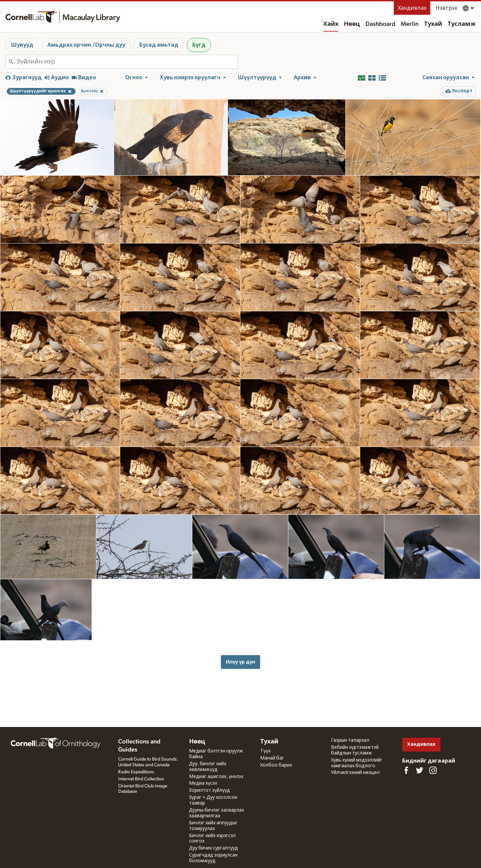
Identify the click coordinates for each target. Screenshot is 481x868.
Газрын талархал (350, 740)
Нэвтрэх (446, 8)
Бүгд (199, 45)
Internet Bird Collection (141, 779)
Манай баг (272, 758)
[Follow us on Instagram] (433, 770)
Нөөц (352, 24)
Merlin (410, 24)
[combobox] (127, 62)
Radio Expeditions (136, 772)
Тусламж (462, 24)
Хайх (331, 24)
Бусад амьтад (159, 45)
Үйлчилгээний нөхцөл (355, 773)
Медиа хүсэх (203, 783)
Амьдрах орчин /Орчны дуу (86, 45)
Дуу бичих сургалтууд (213, 848)
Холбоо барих (276, 765)
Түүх (265, 751)
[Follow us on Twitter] (420, 770)
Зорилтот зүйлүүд (209, 790)
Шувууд (22, 45)
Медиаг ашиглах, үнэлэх (216, 777)
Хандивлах (412, 8)
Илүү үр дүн (240, 662)
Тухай (433, 24)
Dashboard (380, 24)
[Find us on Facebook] (406, 770)
